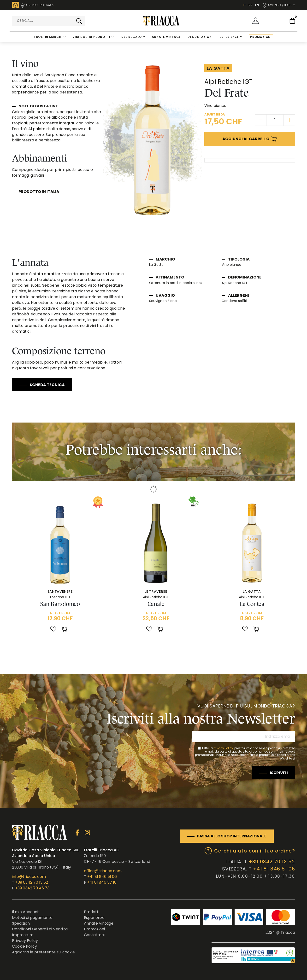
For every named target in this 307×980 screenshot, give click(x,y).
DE (250, 5)
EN (257, 5)
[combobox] (48, 21)
